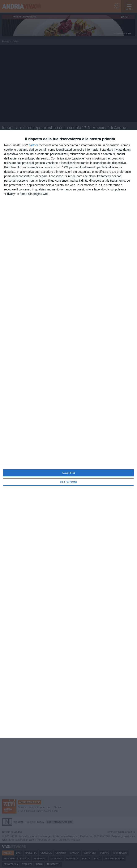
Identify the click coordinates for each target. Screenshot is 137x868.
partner (33, 145)
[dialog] (68, 434)
